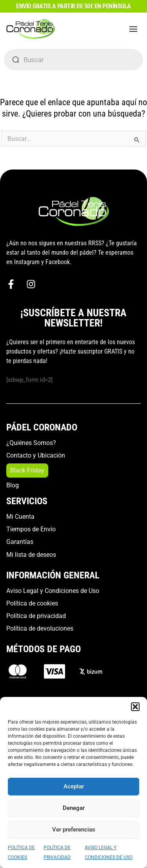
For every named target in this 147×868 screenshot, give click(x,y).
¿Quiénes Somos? (31, 443)
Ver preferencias (74, 830)
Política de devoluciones (40, 628)
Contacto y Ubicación (36, 455)
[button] (135, 707)
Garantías (20, 542)
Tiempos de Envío (31, 529)
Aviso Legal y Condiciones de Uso (53, 591)
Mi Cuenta (20, 517)
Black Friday (27, 470)
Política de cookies (32, 603)
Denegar (74, 808)
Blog (13, 485)
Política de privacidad (36, 616)
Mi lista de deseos (31, 555)
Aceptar (74, 786)
